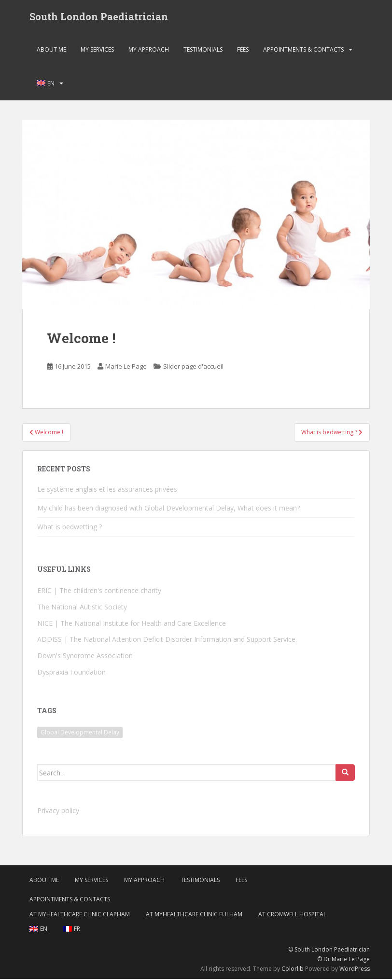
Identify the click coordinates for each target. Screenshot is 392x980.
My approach (149, 50)
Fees (243, 50)
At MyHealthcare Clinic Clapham (80, 915)
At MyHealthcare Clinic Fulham (194, 915)
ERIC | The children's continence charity (99, 591)
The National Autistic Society (82, 608)
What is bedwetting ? (70, 528)
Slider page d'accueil (193, 367)
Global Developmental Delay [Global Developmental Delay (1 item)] (80, 734)
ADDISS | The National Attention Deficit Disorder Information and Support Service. (167, 641)
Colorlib (293, 970)
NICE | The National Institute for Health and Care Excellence (132, 624)
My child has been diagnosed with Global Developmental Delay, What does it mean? (168, 509)
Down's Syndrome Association (85, 657)
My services (97, 50)
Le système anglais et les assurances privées (107, 490)
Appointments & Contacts (303, 50)
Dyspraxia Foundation (71, 673)
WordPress (355, 970)
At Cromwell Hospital (292, 915)
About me (51, 50)
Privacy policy (58, 812)
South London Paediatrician (99, 17)
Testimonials (203, 50)
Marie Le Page (126, 367)
